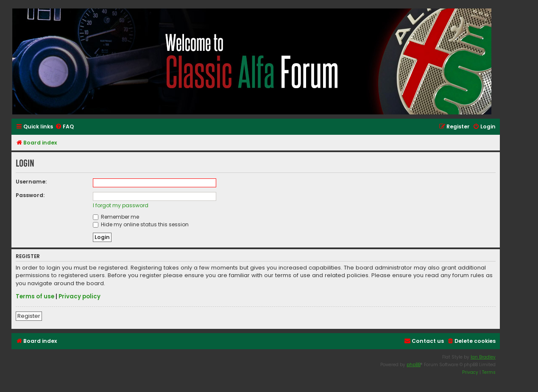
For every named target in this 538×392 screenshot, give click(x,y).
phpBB (414, 365)
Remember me (116, 217)
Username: (31, 182)
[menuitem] (64, 127)
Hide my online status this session (141, 224)
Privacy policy (79, 297)
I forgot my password (121, 205)
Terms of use (35, 297)
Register (29, 316)
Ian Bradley (483, 357)
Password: (30, 195)
